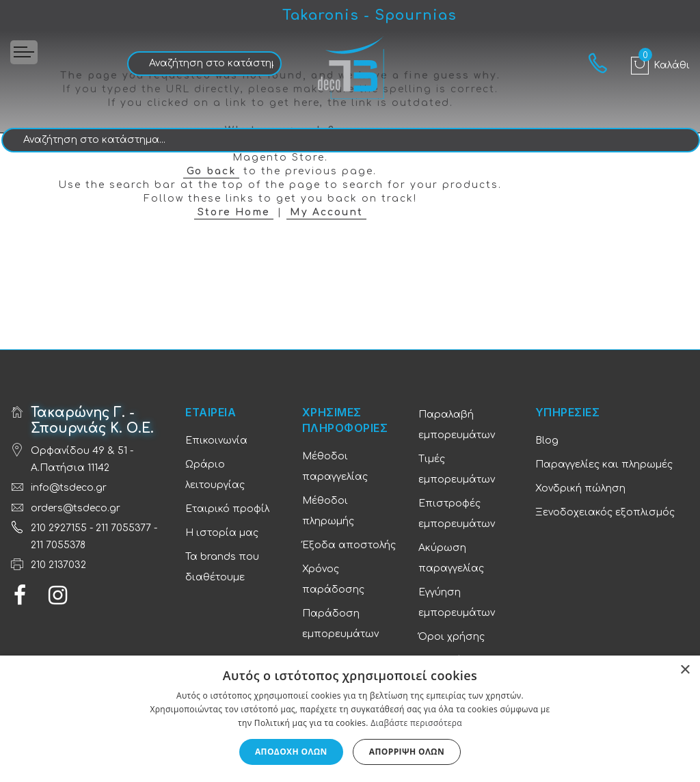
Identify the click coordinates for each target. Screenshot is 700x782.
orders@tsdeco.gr (76, 508)
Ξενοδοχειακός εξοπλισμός (605, 512)
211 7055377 (123, 528)
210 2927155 (59, 528)
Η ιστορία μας (222, 533)
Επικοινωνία (216, 441)
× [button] (685, 670)
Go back (211, 171)
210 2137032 (58, 565)
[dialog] (350, 719)
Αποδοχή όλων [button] (291, 752)
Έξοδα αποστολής (349, 545)
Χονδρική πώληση (580, 488)
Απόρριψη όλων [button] (407, 752)
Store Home (234, 212)
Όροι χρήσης (452, 637)
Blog (547, 441)
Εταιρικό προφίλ (227, 509)
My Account (326, 212)
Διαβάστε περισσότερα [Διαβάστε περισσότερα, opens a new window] (416, 723)
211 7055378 (58, 545)
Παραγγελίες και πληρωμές (604, 464)
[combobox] (204, 64)
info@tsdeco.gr (69, 488)
